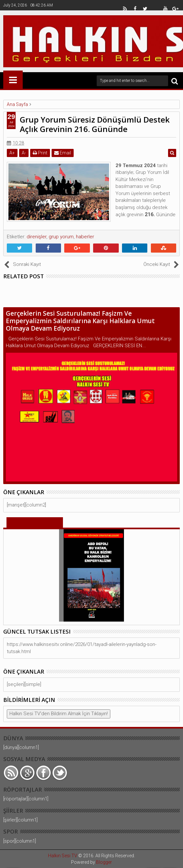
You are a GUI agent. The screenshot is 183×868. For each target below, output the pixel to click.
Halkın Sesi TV (63, 856)
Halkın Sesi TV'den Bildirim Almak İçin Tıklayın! (59, 714)
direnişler (37, 237)
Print (40, 153)
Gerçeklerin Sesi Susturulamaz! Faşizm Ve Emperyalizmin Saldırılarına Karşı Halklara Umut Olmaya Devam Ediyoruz (80, 321)
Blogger (104, 862)
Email (63, 153)
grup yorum (61, 237)
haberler (85, 237)
